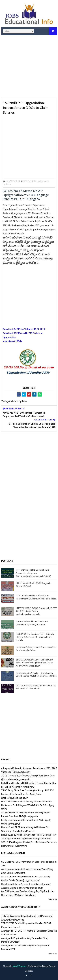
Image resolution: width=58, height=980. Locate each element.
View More (53, 899)
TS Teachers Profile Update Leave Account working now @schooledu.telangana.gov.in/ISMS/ (33, 573)
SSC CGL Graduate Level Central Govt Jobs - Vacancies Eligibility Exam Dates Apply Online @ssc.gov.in (35, 663)
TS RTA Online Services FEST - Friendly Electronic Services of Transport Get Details (35, 637)
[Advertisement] (29, 67)
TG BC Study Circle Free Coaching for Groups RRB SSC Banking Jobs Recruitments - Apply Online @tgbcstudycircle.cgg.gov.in (28, 794)
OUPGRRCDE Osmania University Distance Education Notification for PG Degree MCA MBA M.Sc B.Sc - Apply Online (28, 805)
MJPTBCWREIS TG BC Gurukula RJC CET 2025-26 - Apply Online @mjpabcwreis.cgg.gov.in (36, 611)
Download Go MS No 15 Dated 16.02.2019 (24, 329)
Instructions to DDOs (12, 341)
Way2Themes (20, 966)
